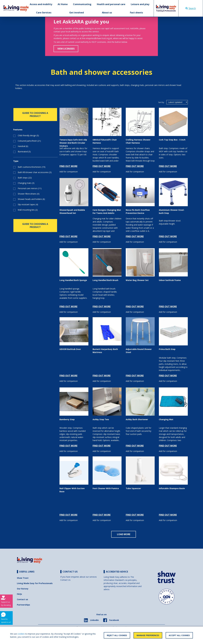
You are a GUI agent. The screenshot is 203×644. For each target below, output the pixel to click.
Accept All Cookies (179, 635)
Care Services (44, 13)
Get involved (77, 13)
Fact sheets (136, 13)
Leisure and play (140, 4)
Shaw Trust (23, 578)
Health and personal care (111, 4)
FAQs (19, 594)
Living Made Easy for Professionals (35, 583)
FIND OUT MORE (68, 166)
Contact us (22, 599)
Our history (23, 589)
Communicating (82, 4)
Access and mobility (41, 4)
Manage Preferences (148, 635)
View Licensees (66, 49)
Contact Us (65, 580)
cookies (21, 634)
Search (191, 8)
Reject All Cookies (117, 635)
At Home (63, 4)
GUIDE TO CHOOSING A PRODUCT (35, 115)
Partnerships (23, 605)
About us (107, 13)
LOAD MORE (124, 534)
